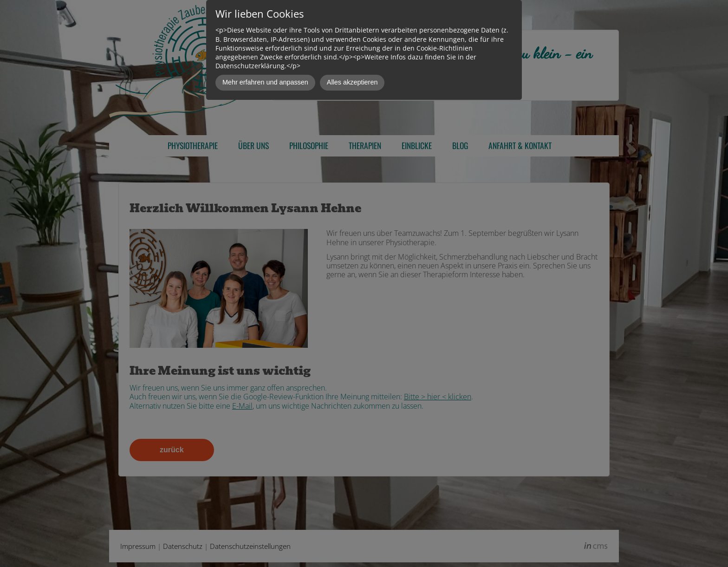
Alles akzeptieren (352, 82)
